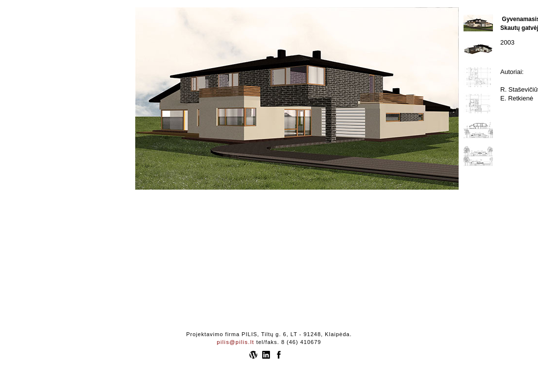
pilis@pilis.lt (236, 342)
